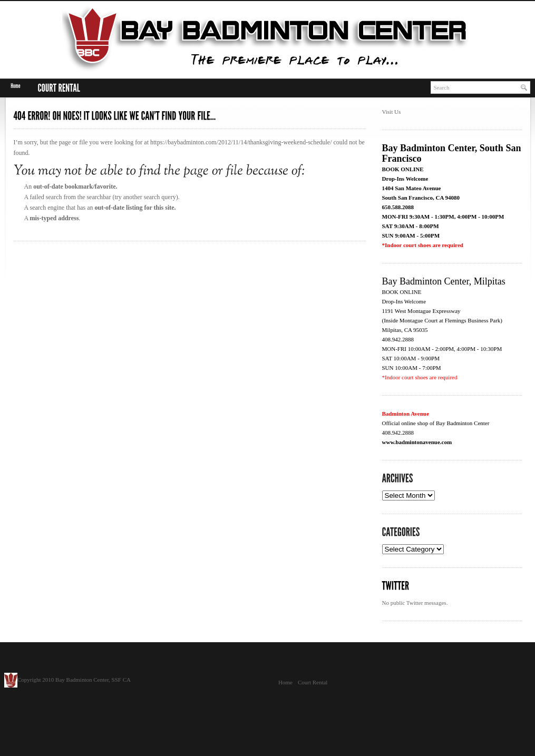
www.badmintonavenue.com (417, 442)
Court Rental (313, 682)
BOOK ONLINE (403, 169)
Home (285, 682)
